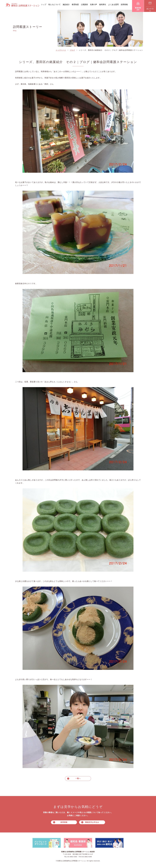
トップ (44, 4)
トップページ (61, 50)
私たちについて (54, 4)
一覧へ (78, 779)
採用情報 (124, 4)
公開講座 (84, 4)
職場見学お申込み (92, 823)
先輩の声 (93, 4)
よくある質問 (113, 4)
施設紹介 (66, 4)
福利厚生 (103, 4)
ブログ (72, 50)
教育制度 (75, 4)
